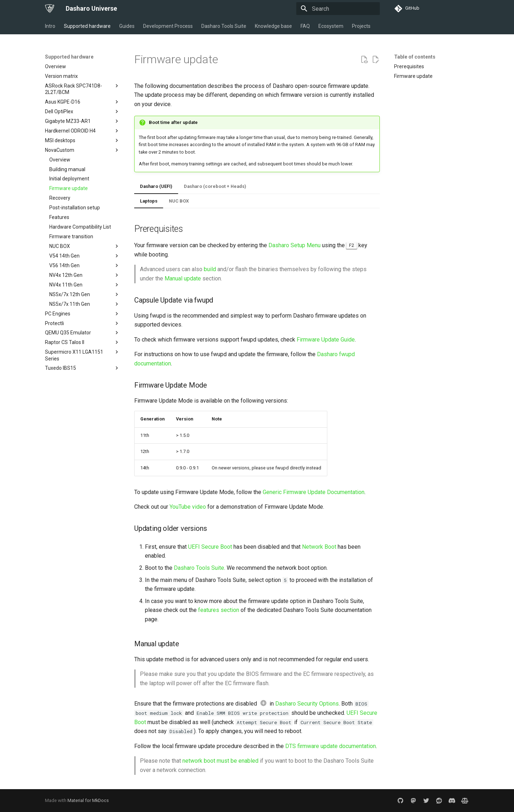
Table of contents (415, 57)
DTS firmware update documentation (331, 746)
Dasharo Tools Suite (224, 26)
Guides (127, 26)
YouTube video (188, 507)
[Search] (338, 9)
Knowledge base (273, 26)
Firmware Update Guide (326, 340)
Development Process (168, 26)
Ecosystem (331, 26)
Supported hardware (87, 26)
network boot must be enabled (220, 761)
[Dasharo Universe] (50, 9)
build (210, 269)
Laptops (149, 201)
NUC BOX (179, 201)
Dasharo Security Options (307, 704)
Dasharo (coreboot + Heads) (215, 186)
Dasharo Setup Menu (294, 245)
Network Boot (319, 547)
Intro (50, 26)
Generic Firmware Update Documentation (314, 492)
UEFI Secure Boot (210, 547)
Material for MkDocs (88, 800)
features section (219, 610)
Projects (361, 26)
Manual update (183, 278)
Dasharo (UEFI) (156, 186)
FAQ (305, 26)
